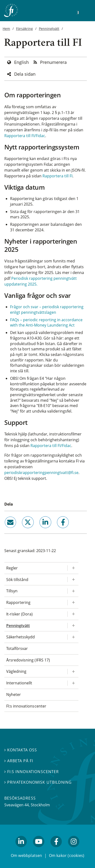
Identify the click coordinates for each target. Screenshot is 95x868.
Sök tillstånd (17, 580)
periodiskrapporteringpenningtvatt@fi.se (41, 473)
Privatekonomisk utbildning (38, 782)
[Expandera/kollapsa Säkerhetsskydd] (73, 637)
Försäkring (24, 29)
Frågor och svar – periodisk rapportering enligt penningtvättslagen (47, 310)
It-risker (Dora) (20, 614)
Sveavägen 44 (17, 805)
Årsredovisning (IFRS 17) (28, 660)
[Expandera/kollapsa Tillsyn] (73, 591)
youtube (39, 849)
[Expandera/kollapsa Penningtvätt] (73, 626)
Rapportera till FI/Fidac (25, 136)
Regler (12, 568)
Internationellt (19, 683)
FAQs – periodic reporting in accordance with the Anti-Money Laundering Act (46, 323)
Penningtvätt (49, 29)
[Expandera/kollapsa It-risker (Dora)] (73, 614)
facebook (58, 530)
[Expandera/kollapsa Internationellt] (73, 683)
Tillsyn (12, 591)
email (6, 530)
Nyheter (14, 694)
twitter (21, 530)
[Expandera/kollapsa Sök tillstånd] (73, 580)
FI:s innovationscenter (26, 706)
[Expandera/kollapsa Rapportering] (73, 603)
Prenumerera (53, 62)
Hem (6, 29)
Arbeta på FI (19, 761)
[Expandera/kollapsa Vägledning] (73, 671)
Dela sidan (25, 74)
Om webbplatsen (27, 855)
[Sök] (77, 13)
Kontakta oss (21, 750)
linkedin (39, 530)
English (21, 62)
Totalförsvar (17, 648)
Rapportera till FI (57, 176)
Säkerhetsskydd (21, 637)
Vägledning (16, 671)
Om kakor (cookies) (67, 855)
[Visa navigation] (85, 12)
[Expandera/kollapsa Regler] (73, 568)
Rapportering (18, 602)
